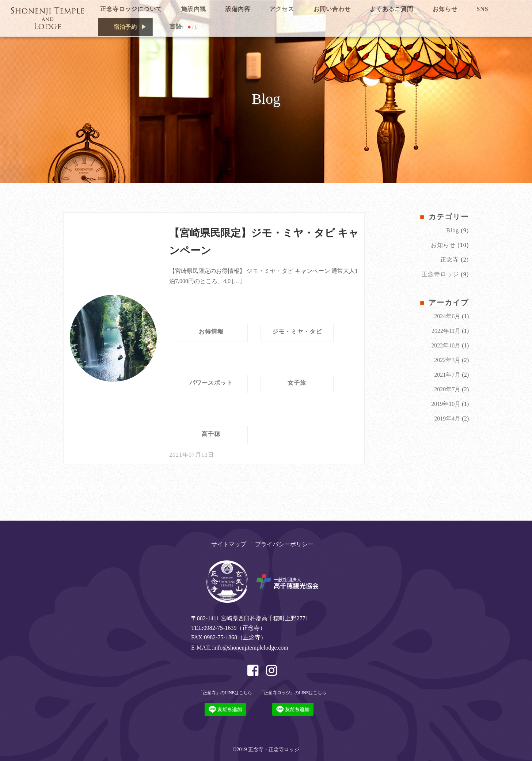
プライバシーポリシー (284, 544)
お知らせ (443, 245)
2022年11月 (446, 331)
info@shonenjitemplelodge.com (250, 648)
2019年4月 (447, 418)
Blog (453, 230)
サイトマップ (229, 544)
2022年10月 (446, 345)
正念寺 (450, 260)
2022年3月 (447, 360)
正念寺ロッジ (440, 274)
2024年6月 (447, 316)
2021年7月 (447, 375)
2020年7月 (447, 389)
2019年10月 (446, 404)
